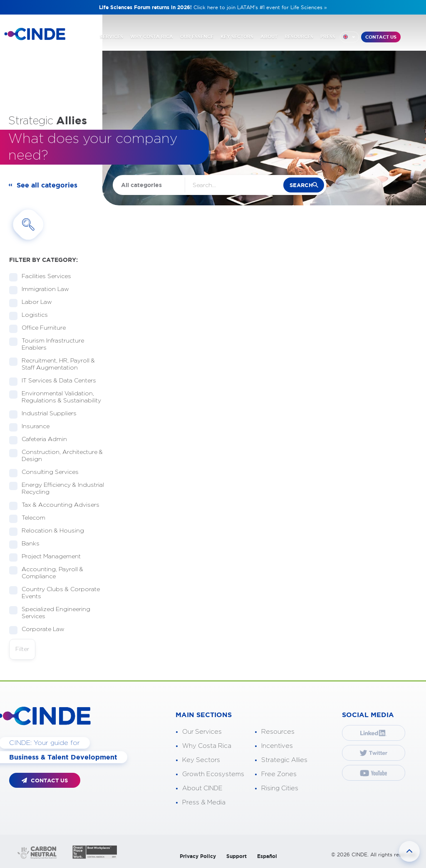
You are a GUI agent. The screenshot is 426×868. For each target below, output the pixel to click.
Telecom (31, 518)
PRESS (328, 37)
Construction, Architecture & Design (56, 456)
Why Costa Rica (207, 746)
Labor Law (34, 302)
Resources (278, 732)
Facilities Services (44, 277)
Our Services (202, 732)
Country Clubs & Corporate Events (54, 593)
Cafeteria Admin (42, 440)
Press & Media (204, 803)
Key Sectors (201, 760)
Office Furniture (41, 328)
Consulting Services (47, 472)
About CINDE (202, 788)
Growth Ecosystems (213, 774)
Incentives (277, 746)
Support (237, 856)
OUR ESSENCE (197, 37)
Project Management (48, 557)
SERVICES (111, 37)
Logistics (32, 315)
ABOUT (269, 37)
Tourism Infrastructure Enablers (47, 344)
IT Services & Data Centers (56, 381)
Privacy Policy (198, 856)
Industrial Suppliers (46, 414)
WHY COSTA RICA (152, 37)
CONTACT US (381, 37)
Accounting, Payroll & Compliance (46, 573)
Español (267, 856)
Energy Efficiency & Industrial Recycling (57, 489)
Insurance (33, 427)
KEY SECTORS (237, 37)
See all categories (47, 185)
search (301, 185)
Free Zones (279, 774)
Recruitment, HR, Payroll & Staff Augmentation (52, 364)
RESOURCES (299, 37)
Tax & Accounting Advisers (57, 505)
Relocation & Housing (50, 531)
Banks (28, 544)
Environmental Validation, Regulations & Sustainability (57, 397)
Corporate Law (40, 630)
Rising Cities (280, 788)
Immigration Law (43, 290)
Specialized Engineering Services (50, 613)
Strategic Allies (284, 760)
